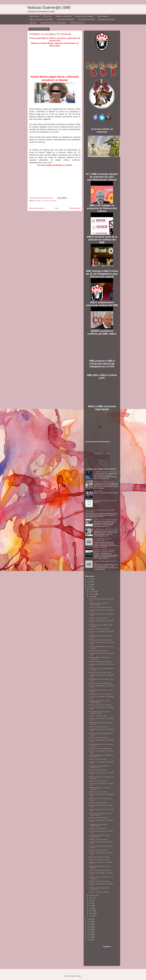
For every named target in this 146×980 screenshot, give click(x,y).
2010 (89, 940)
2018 (89, 919)
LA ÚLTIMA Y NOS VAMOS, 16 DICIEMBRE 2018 (103, 540)
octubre (91, 597)
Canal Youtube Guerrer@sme (66, 19)
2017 (89, 922)
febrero (91, 913)
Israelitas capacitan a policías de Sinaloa (106, 520)
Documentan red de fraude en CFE (104, 481)
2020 (89, 587)
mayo (91, 906)
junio (91, 903)
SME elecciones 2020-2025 (107, 19)
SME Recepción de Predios (86, 19)
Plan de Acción (47, 16)
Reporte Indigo (98, 491)
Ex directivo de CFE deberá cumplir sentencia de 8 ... (99, 889)
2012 (89, 934)
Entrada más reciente (37, 208)
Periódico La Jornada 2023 (64, 16)
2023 (89, 579)
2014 (89, 929)
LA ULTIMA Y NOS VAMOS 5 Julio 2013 (105, 472)
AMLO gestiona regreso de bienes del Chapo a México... (100, 814)
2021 (89, 584)
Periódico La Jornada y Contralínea (99, 892)
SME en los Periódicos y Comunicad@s (41, 19)
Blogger (79, 976)
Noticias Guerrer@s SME (49, 7)
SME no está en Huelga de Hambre (99, 857)
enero (91, 916)
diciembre (92, 592)
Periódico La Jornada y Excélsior (98, 651)
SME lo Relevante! (103, 16)
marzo (91, 911)
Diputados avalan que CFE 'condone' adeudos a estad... (99, 702)
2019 (89, 589)
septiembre (92, 895)
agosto (91, 898)
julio (90, 900)
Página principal (34, 16)
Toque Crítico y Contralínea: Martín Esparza (53, 23)
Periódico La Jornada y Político (98, 759)
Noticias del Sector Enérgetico (84, 16)
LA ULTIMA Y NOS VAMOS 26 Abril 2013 (106, 529)
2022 (89, 582)
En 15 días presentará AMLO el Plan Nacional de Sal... (99, 836)
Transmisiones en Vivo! (77, 23)
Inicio (57, 208)
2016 (89, 924)
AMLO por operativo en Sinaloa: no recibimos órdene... (99, 604)
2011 (89, 937)
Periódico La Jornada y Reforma (98, 618)
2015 (89, 927)
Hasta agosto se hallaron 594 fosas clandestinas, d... (99, 767)
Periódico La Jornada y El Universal (46, 201)
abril (90, 908)
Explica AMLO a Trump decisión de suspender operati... (99, 712)
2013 (89, 932)
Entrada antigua (75, 208)
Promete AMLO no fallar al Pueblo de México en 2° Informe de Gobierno (105, 551)
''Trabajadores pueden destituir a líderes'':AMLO (98, 825)
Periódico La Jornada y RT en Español (100, 694)
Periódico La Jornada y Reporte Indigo (100, 607)
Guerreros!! (33, 23)
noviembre (92, 594)
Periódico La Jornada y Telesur (98, 716)
